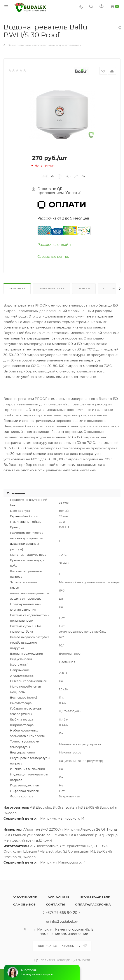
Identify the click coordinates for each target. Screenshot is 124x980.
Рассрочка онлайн (54, 245)
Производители (95, 897)
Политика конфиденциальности (66, 960)
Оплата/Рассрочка (93, 904)
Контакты (55, 904)
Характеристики (51, 289)
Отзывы (84, 289)
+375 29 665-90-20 (62, 913)
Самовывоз (24, 904)
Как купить (59, 897)
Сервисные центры (53, 257)
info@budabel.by (64, 921)
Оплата (109, 289)
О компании (25, 897)
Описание (17, 289)
